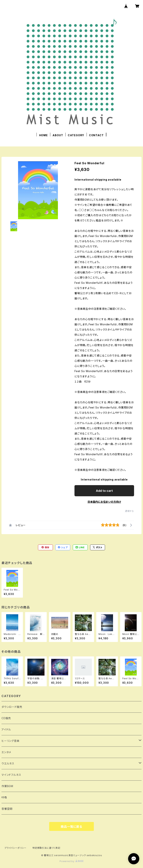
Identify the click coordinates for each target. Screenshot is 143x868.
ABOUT (58, 135)
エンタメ (6, 752)
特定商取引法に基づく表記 (46, 848)
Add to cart (104, 491)
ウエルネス (8, 763)
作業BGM (7, 786)
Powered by (71, 861)
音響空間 (7, 809)
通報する (130, 511)
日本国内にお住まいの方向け (104, 502)
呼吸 (4, 797)
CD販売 (6, 718)
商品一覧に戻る (71, 827)
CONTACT (96, 135)
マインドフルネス (11, 775)
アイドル (6, 729)
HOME (43, 135)
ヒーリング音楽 (11, 741)
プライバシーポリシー (15, 848)
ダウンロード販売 (12, 707)
